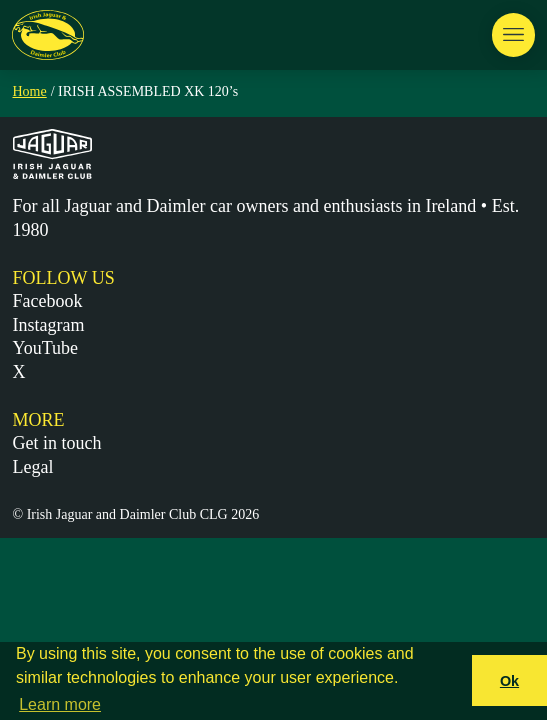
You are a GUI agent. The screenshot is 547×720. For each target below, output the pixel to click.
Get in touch (57, 443)
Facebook (48, 301)
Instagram (49, 325)
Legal (33, 467)
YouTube (46, 348)
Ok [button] (509, 681)
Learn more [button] (60, 704)
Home (30, 91)
